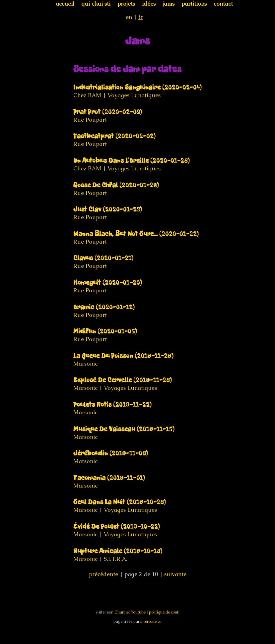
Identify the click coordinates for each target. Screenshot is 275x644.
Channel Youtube (130, 612)
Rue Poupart (90, 120)
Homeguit (108, 283)
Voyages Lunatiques (134, 95)
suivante (175, 574)
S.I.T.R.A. (116, 559)
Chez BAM (87, 95)
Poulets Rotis (112, 405)
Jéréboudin (111, 453)
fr (140, 17)
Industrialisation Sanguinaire (137, 87)
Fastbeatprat (114, 136)
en (129, 17)
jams (169, 4)
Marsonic (85, 364)
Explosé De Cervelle (123, 380)
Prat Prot (108, 112)
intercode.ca (151, 621)
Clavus (103, 258)
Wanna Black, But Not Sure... (136, 234)
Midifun (105, 331)
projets (126, 4)
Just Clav (108, 209)
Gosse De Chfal (116, 185)
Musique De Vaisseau (124, 429)
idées (149, 4)
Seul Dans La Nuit (120, 502)
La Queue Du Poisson (123, 356)
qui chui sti (96, 4)
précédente (103, 574)
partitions (194, 4)
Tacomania (109, 478)
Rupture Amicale (118, 551)
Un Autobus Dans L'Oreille (132, 161)
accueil (65, 4)
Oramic (104, 307)
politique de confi (164, 612)
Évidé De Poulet (117, 527)
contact (223, 4)
